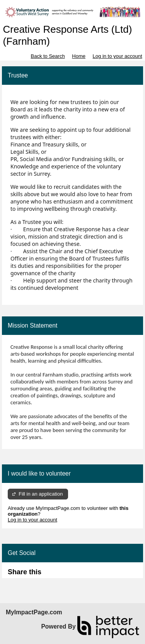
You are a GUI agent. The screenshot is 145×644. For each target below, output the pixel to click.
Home (79, 56)
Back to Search (48, 56)
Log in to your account (118, 56)
